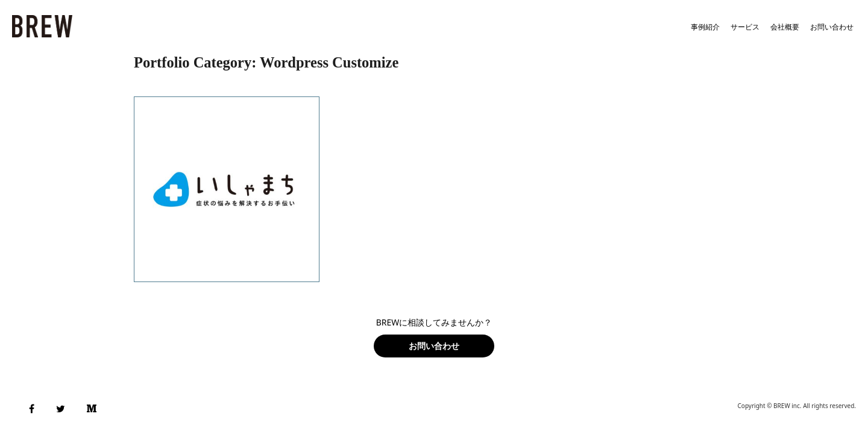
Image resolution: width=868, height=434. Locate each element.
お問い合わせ (832, 27)
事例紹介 (705, 27)
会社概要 (785, 27)
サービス (745, 27)
